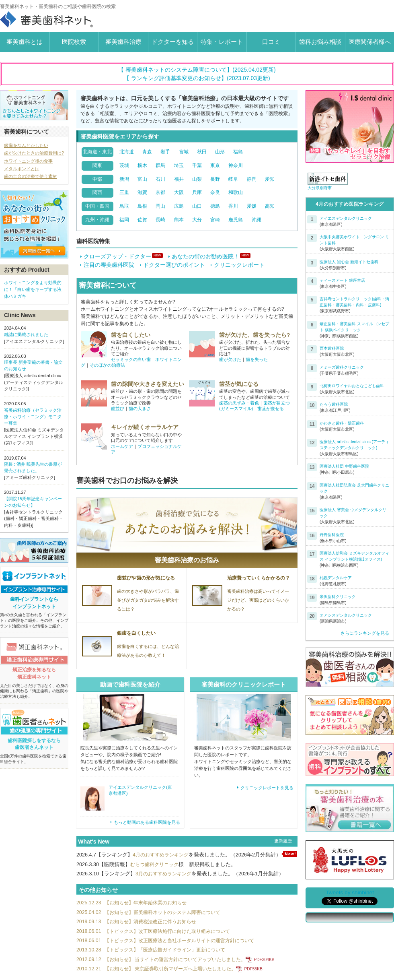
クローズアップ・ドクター (116, 256)
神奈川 (236, 165)
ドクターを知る (173, 42)
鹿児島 (236, 220)
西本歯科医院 (332, 348)
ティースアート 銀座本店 (342, 280)
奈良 (215, 192)
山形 (220, 152)
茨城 (124, 165)
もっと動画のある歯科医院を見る (142, 822)
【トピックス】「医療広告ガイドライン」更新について (156, 957)
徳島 (215, 206)
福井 (179, 179)
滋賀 (142, 192)
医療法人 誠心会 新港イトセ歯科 (349, 262)
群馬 (160, 165)
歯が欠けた (230, 359)
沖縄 (257, 220)
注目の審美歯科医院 (107, 265)
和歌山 (236, 192)
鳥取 (124, 206)
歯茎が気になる (239, 384)
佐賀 (142, 220)
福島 (238, 152)
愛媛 (252, 206)
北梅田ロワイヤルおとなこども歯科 (352, 386)
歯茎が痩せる (271, 409)
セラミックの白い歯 (131, 359)
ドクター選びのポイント (172, 265)
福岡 (124, 220)
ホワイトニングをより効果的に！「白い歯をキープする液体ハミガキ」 (33, 289)
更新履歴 (283, 841)
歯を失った (257, 359)
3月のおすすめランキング (166, 880)
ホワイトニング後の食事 (28, 161)
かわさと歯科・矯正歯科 (342, 423)
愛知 (270, 179)
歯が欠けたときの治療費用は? (34, 153)
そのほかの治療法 (107, 365)
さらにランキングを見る (365, 633)
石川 (160, 179)
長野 (215, 179)
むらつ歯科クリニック (156, 870)
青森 (147, 152)
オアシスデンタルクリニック (346, 615)
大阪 (179, 192)
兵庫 (197, 192)
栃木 (142, 165)
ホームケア (122, 446)
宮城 (184, 152)
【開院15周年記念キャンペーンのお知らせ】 (33, 503)
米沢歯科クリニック (338, 597)
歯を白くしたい (131, 335)
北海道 (127, 152)
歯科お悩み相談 (320, 42)
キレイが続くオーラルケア (145, 427)
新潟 (124, 179)
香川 (233, 206)
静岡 (252, 179)
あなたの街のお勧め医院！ (204, 256)
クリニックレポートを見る (263, 788)
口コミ (271, 42)
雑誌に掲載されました (26, 334)
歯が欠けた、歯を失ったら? (255, 335)
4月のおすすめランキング (163, 855)
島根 (142, 206)
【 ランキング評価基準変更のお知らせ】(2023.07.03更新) (197, 78)
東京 (215, 165)
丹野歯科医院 (332, 535)
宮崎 (215, 220)
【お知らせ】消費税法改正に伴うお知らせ (141, 928)
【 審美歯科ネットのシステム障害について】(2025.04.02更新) (197, 70)
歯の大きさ (140, 409)
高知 (270, 206)
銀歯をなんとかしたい (26, 145)
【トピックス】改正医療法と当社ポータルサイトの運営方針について (172, 947)
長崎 (160, 220)
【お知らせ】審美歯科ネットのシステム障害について (154, 918)
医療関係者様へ (370, 42)
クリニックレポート (238, 265)
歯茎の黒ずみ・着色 (239, 403)
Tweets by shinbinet (350, 892)
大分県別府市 (320, 188)
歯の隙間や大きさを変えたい (148, 384)
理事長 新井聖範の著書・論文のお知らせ (33, 365)
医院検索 (74, 42)
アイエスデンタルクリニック (346, 218)
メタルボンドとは (22, 169)
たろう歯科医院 (334, 404)
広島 (179, 206)
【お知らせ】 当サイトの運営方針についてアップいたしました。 (182, 967)
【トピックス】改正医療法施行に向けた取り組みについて (159, 938)
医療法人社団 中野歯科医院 (344, 466)
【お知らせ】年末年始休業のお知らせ (135, 909)
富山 (142, 179)
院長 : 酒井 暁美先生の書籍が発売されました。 (33, 468)
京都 (160, 192)
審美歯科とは (25, 42)
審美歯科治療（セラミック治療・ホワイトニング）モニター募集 (33, 417)
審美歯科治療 (123, 42)
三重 (124, 192)
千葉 (197, 165)
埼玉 (179, 165)
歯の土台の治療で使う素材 (31, 176)
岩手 (165, 152)
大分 (197, 220)
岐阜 (233, 179)
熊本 (179, 220)
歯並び (118, 409)
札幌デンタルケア (336, 578)
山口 (197, 206)
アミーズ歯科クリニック (342, 367)
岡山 (160, 206)
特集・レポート (222, 42)
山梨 (197, 179)
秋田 (202, 152)
